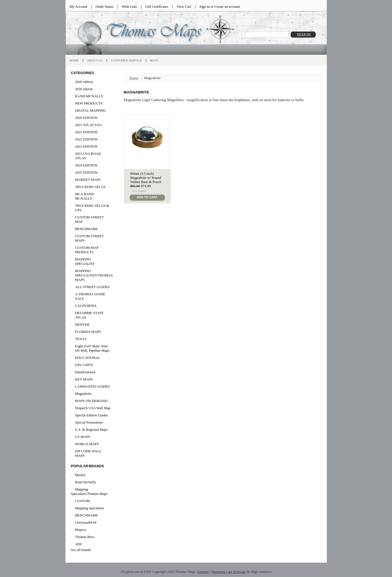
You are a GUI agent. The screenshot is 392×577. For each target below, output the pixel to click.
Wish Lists (129, 6)
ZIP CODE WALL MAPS (88, 453)
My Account (78, 6)
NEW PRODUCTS (91, 104)
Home (134, 78)
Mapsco (81, 530)
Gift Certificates (157, 6)
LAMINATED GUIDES (93, 386)
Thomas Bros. (85, 537)
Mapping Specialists (90, 508)
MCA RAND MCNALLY (85, 196)
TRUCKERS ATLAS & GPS (92, 208)
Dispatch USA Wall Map (93, 408)
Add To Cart (147, 197)
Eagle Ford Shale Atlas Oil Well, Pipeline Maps (92, 348)
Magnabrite (83, 394)
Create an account (227, 6)
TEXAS (91, 339)
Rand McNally (86, 482)
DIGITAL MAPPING (91, 110)
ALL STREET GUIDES (92, 287)
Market (80, 475)
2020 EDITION (91, 118)
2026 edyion (84, 89)
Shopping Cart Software (229, 572)
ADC (79, 544)
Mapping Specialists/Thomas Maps (89, 491)
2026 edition (84, 82)
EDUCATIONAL (88, 358)
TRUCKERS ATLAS (90, 187)
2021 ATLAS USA (91, 125)
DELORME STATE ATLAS (89, 315)
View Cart (184, 6)
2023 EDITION (86, 146)
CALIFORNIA (91, 306)
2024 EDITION (86, 165)
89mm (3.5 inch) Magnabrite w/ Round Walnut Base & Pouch (146, 178)
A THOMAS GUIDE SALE (91, 296)
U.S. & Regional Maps (91, 430)
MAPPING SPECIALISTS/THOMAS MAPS (92, 275)
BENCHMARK (86, 229)
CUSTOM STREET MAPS (90, 238)
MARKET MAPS (88, 180)
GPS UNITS (84, 365)
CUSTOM (83, 501)
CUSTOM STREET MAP (90, 219)
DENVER (82, 324)
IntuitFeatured (85, 372)
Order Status (105, 6)
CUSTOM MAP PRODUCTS (87, 250)
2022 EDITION (86, 139)
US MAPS (91, 437)
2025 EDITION (86, 172)
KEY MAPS (84, 379)
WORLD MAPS (87, 444)
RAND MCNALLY (89, 96)
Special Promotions (91, 423)
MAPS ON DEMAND (91, 401)
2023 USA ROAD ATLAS (88, 156)
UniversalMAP (86, 522)
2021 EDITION (86, 132)
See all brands (81, 550)
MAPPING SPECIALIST (85, 261)
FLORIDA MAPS (88, 332)
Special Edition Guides (92, 415)
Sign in (205, 6)
